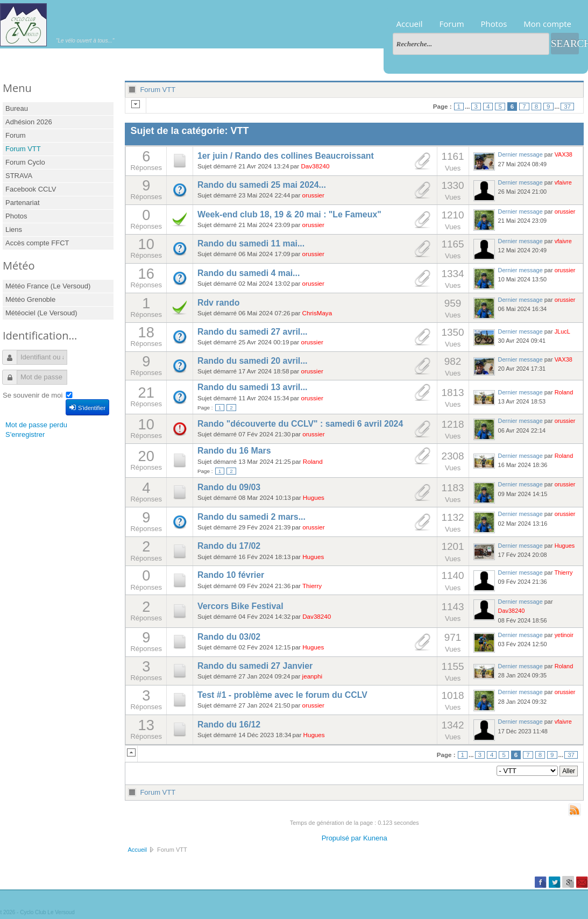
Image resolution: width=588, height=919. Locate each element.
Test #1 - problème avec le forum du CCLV (282, 695)
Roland (564, 392)
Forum (452, 24)
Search (565, 43)
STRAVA (19, 176)
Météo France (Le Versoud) (48, 286)
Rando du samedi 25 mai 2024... (262, 185)
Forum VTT (23, 149)
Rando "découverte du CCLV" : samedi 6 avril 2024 (300, 424)
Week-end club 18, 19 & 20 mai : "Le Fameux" (289, 214)
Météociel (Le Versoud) (41, 313)
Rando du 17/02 (229, 546)
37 (567, 107)
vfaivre (563, 182)
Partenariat (23, 203)
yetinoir (564, 635)
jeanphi (313, 676)
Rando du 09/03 (229, 487)
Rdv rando (218, 303)
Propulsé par (342, 838)
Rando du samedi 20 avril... (252, 361)
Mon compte (547, 24)
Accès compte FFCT (37, 243)
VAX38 (564, 154)
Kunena (375, 838)
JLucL (562, 331)
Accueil (410, 24)
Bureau (17, 108)
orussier (313, 195)
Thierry (312, 586)
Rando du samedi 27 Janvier (255, 666)
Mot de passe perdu (36, 425)
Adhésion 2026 (29, 122)
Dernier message (520, 154)
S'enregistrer (25, 434)
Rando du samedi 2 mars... (252, 517)
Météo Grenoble (30, 299)
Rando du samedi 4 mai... (249, 273)
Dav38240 (315, 166)
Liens (14, 229)
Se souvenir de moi (33, 395)
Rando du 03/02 (229, 637)
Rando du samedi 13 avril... (252, 387)
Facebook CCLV (31, 189)
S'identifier (87, 407)
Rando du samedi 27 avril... (252, 332)
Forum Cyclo (25, 162)
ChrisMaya (317, 313)
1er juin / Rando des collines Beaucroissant (286, 156)
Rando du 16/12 (229, 724)
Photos (494, 24)
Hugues (314, 497)
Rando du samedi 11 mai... (251, 243)
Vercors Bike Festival (240, 606)
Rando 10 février (231, 575)
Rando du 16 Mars (234, 451)
